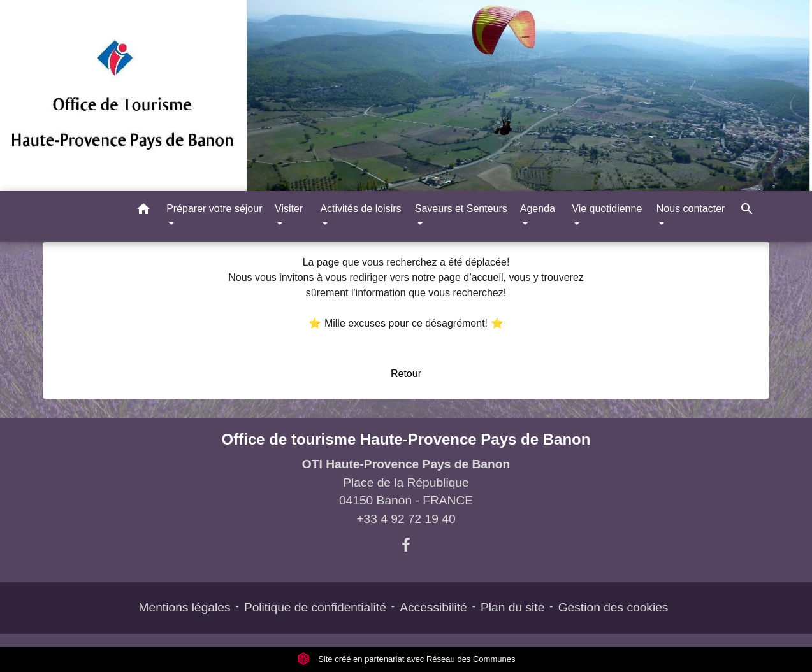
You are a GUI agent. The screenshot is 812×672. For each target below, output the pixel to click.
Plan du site (512, 607)
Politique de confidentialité (315, 607)
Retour (406, 374)
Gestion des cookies (613, 607)
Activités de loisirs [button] (360, 209)
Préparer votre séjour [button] (214, 209)
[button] (143, 211)
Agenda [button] (538, 209)
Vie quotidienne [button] (607, 209)
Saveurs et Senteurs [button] (461, 209)
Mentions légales (185, 607)
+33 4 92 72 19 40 (406, 519)
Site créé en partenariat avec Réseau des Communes (406, 659)
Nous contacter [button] (691, 209)
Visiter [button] (289, 209)
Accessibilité (433, 607)
